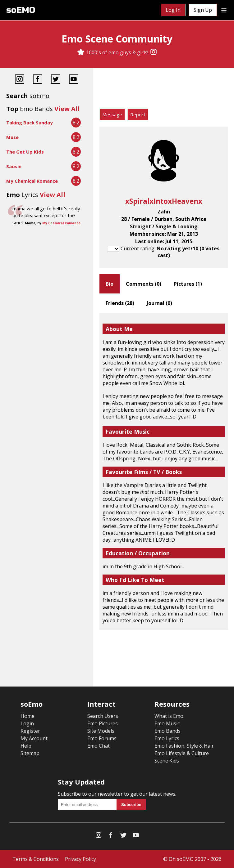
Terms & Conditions (36, 859)
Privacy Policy (80, 859)
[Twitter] (56, 80)
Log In (173, 10)
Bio (110, 284)
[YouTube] (74, 80)
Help (26, 746)
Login (27, 723)
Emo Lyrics (167, 738)
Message (112, 114)
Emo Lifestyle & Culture (182, 753)
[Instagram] (154, 52)
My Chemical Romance (32, 181)
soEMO (21, 10)
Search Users (103, 716)
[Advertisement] (164, 90)
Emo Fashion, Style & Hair (184, 746)
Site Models (101, 731)
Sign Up (203, 10)
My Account (34, 738)
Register (30, 731)
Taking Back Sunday (30, 123)
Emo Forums (102, 738)
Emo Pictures (103, 723)
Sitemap (30, 753)
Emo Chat (99, 746)
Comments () (144, 284)
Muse (12, 137)
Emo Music (167, 723)
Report (138, 114)
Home (28, 716)
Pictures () (188, 284)
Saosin (14, 166)
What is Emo (169, 716)
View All (67, 109)
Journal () (159, 303)
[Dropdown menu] (224, 10)
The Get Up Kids (25, 152)
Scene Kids (167, 761)
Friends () (120, 303)
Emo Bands (167, 731)
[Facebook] (38, 80)
